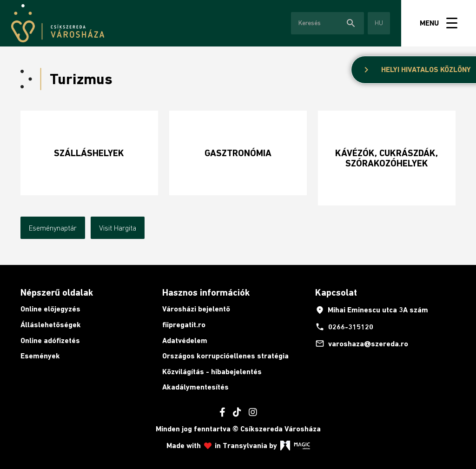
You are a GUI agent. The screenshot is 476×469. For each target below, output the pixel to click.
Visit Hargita (118, 228)
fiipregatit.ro (184, 325)
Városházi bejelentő (196, 309)
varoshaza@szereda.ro (362, 343)
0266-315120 (344, 327)
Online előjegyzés (50, 309)
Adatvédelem (185, 340)
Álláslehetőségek (51, 325)
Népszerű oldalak (57, 292)
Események (40, 356)
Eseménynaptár (53, 228)
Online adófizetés (50, 340)
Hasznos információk (206, 292)
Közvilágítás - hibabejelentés (212, 372)
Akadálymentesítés (195, 387)
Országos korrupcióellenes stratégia (225, 356)
